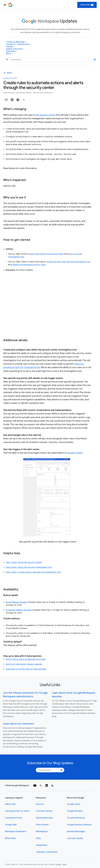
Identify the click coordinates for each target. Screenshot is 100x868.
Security (40, 804)
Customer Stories (44, 811)
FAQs (38, 838)
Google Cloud (74, 804)
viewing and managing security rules (29, 265)
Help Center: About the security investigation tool (29, 567)
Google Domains (75, 811)
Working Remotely (44, 818)
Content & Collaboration (19, 44)
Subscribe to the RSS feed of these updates (26, 669)
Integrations (42, 845)
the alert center (75, 453)
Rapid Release (9, 93)
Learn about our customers (19, 724)
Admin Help (10, 804)
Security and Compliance (43, 93)
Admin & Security (15, 49)
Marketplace (42, 832)
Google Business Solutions (79, 825)
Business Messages (76, 832)
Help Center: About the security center (24, 562)
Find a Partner (42, 825)
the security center (45, 115)
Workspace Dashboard (15, 832)
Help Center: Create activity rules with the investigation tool (33, 572)
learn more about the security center (47, 254)
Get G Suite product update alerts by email (26, 659)
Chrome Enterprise (76, 818)
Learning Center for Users (17, 811)
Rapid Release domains (16, 602)
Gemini (10, 47)
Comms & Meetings (16, 42)
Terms (64, 864)
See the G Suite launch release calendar (24, 664)
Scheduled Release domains (19, 610)
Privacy (59, 864)
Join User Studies (75, 838)
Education (12, 51)
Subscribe (87, 5)
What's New (10, 838)
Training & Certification (47, 852)
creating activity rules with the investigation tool (68, 262)
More (10, 54)
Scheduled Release (24, 93)
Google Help (11, 825)
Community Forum (13, 818)
